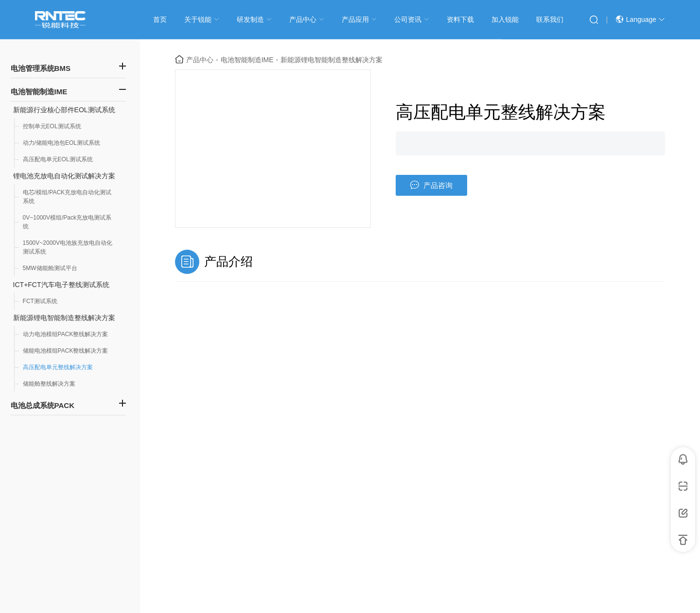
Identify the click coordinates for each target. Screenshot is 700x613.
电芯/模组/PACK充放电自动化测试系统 (67, 197)
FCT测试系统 (40, 301)
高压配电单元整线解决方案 (58, 367)
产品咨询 (431, 185)
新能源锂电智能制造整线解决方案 (64, 318)
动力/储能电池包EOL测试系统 (61, 143)
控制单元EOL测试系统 (52, 126)
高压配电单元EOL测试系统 (58, 159)
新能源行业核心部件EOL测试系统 (64, 110)
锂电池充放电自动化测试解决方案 (64, 176)
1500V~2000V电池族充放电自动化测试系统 (68, 247)
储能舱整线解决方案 (49, 384)
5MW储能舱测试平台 (50, 268)
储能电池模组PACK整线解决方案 (66, 351)
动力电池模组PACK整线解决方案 (66, 334)
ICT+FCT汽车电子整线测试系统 (61, 285)
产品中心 (200, 60)
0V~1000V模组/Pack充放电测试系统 (67, 222)
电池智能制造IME (247, 60)
